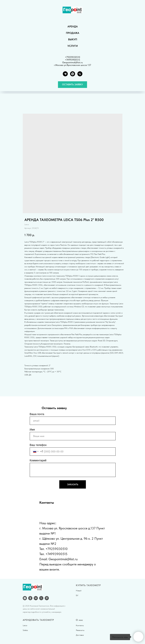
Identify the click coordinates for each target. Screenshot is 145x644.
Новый (79, 591)
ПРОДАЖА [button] (73, 33)
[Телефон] (80, 74)
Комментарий (38, 460)
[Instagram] (25, 598)
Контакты (80, 625)
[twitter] (41, 598)
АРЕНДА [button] (73, 26)
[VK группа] (73, 74)
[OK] (30, 598)
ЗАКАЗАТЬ (73, 484)
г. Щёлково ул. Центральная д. (61, 538)
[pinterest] (47, 598)
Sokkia (25, 630)
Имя (32, 430)
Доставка (80, 635)
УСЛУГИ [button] (73, 46)
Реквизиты (80, 630)
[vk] (36, 598)
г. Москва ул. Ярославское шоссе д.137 (67, 528)
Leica (25, 625)
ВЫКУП (73, 39)
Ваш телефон (38, 445)
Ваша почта (37, 414)
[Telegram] (65, 74)
